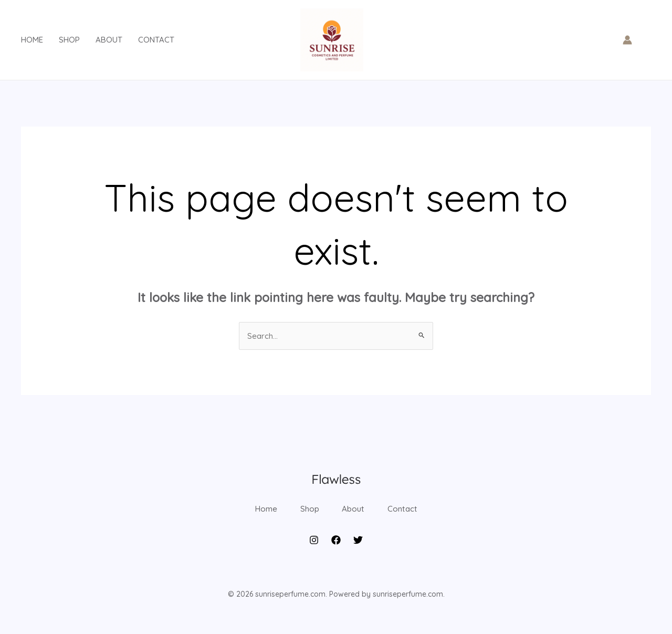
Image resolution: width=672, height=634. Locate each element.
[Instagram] (314, 554)
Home (32, 40)
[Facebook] (336, 554)
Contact (156, 40)
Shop (69, 40)
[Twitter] (358, 554)
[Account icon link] (627, 40)
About (109, 40)
